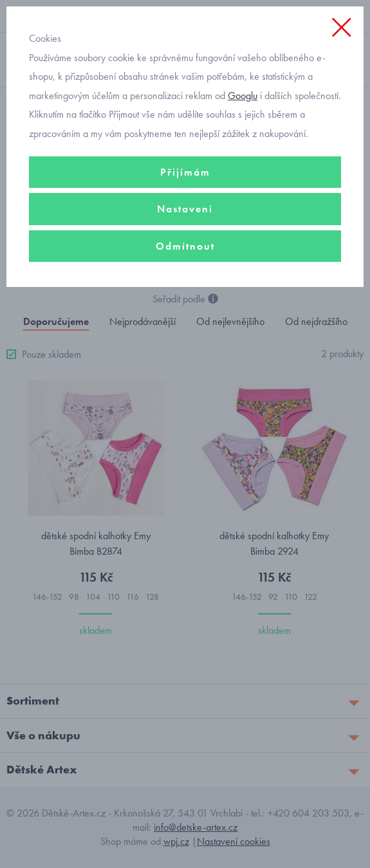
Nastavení (185, 209)
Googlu (243, 96)
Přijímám (185, 172)
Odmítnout (185, 246)
